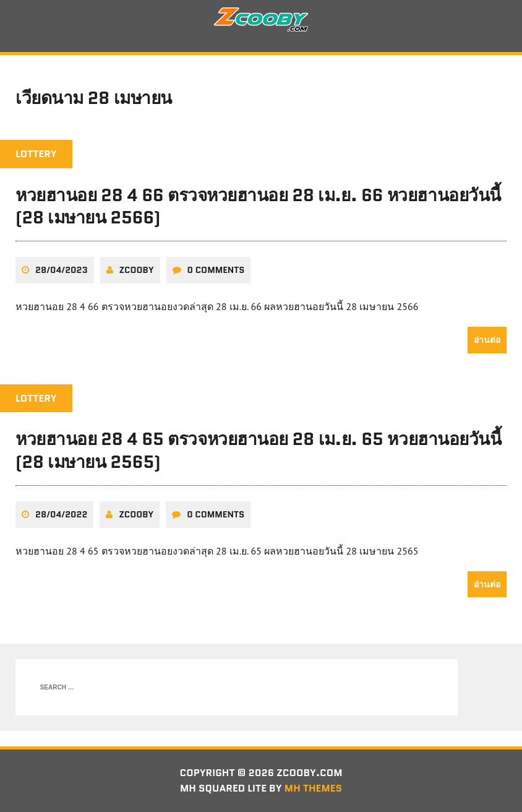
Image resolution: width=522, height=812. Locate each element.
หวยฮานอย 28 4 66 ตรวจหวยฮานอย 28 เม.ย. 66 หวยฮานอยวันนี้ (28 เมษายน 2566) (258, 206)
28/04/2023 (62, 270)
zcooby (137, 270)
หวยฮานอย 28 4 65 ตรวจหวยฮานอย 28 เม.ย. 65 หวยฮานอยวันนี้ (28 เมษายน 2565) (258, 450)
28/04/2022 (61, 514)
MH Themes (313, 788)
